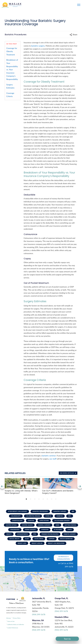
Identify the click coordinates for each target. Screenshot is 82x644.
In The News (17, 536)
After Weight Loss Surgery (16, 511)
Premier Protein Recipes (19, 541)
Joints (29, 536)
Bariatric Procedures (40, 511)
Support (32, 546)
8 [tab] (56, 499)
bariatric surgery (38, 46)
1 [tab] (26, 499)
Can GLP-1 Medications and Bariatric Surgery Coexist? (60, 486)
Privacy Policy (17, 626)
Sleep (70, 541)
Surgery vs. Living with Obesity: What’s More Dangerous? (22, 486)
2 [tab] (31, 499)
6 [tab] (47, 499)
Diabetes (61, 516)
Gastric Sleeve (35, 526)
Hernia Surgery (51, 531)
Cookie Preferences (13, 635)
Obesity (40, 536)
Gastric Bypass (19, 526)
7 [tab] (52, 499)
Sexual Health (57, 541)
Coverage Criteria (10, 95)
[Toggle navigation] (79, 5)
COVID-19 (49, 516)
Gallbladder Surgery (63, 521)
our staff (53, 459)
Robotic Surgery (40, 541)
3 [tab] (35, 499)
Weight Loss (64, 546)
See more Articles (68, 473)
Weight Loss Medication (50, 550)
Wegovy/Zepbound (47, 546)
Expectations (44, 521)
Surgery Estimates (10, 86)
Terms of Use (11, 629)
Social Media (18, 546)
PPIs (68, 536)
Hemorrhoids (35, 531)
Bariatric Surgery (61, 511)
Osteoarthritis (55, 536)
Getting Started (18, 531)
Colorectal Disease (33, 516)
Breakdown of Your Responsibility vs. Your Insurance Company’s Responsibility (12, 70)
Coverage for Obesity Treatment (12, 51)
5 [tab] (43, 499)
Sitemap (9, 626)
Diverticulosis (16, 521)
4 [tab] (39, 499)
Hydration (66, 531)
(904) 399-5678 (39, 622)
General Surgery (53, 526)
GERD (67, 526)
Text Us (67, 639)
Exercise (30, 521)
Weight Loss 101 (30, 550)
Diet (71, 516)
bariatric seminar (49, 456)
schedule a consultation (63, 565)
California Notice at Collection (16, 632)
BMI (75, 511)
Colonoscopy (14, 516)
